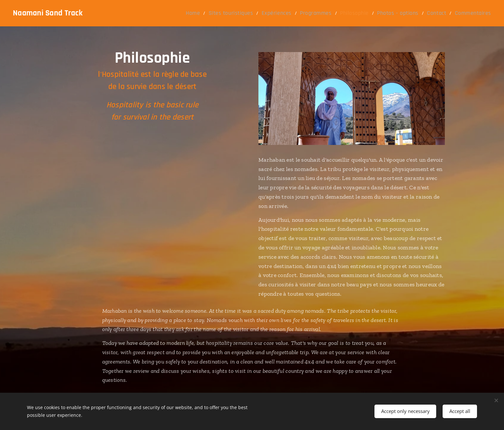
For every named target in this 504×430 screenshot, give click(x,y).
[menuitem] (220, 13)
